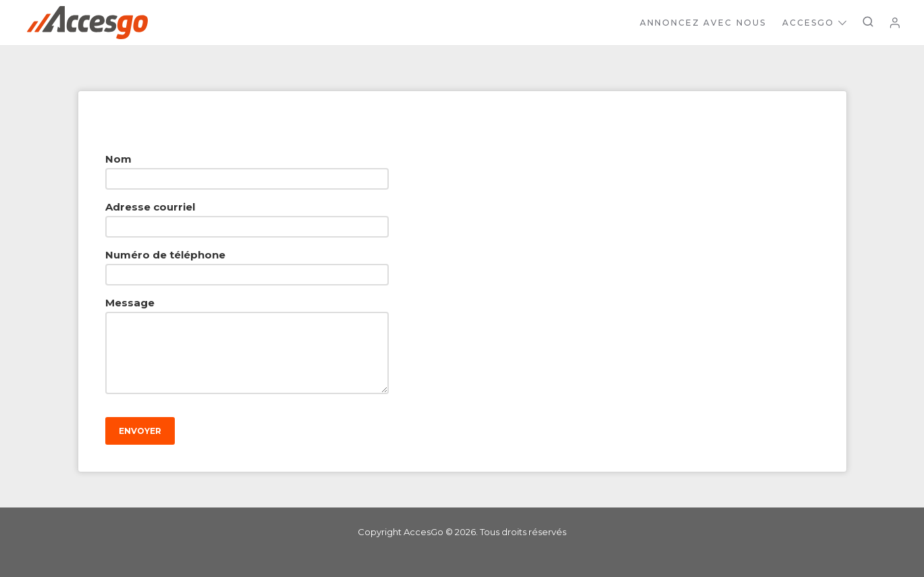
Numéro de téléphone (165, 255)
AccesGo (814, 23)
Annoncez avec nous (703, 23)
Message (130, 303)
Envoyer (140, 431)
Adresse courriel (150, 207)
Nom (118, 159)
